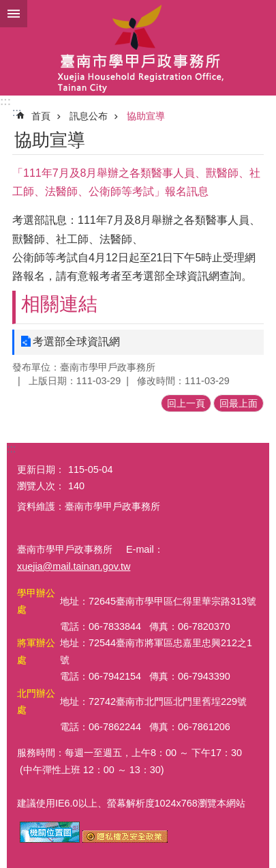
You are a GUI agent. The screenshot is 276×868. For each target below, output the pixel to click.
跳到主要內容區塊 (7, 7)
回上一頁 (186, 403)
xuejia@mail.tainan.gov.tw (74, 566)
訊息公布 (89, 116)
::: (5, 101)
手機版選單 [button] (14, 14)
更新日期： (41, 469)
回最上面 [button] (239, 403)
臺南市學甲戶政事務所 (138, 48)
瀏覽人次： (41, 486)
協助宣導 (146, 116)
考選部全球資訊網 (76, 342)
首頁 (41, 116)
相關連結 (59, 304)
